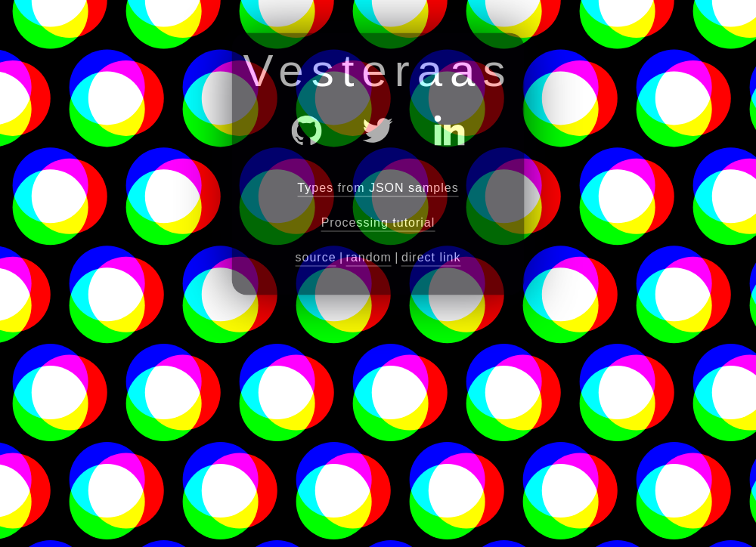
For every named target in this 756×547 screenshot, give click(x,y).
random (369, 257)
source (316, 257)
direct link (431, 257)
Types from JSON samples (378, 188)
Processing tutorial (378, 223)
